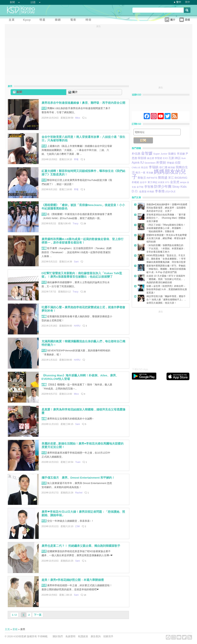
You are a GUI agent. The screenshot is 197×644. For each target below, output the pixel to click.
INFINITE (152, 178)
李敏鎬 (171, 163)
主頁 (7, 629)
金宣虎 (175, 182)
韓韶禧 (142, 158)
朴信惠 (136, 154)
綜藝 (44, 248)
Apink (136, 162)
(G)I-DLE (170, 191)
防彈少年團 (163, 187)
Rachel (79, 493)
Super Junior (160, 154)
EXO (165, 158)
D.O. (135, 191)
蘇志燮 (151, 158)
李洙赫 (150, 173)
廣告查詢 (96, 636)
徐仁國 (163, 167)
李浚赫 (181, 154)
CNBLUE (136, 167)
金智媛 (147, 153)
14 (85, 595)
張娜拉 (172, 154)
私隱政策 (83, 636)
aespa (183, 182)
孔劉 (171, 158)
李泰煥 (160, 191)
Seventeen (150, 163)
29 (85, 224)
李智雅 (149, 187)
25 (85, 292)
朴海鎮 (151, 191)
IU (142, 162)
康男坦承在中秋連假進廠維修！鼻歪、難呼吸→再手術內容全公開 (83, 103)
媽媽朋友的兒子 (159, 174)
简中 (188, 2)
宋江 (171, 178)
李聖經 (158, 158)
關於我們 (58, 636)
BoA (184, 158)
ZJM (77, 526)
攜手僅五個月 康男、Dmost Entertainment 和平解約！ (78, 478)
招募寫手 (108, 636)
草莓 (76, 159)
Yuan (78, 462)
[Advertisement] (161, 338)
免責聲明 (70, 636)
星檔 (15, 629)
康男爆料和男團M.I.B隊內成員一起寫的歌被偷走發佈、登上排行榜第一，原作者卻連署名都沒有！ (83, 241)
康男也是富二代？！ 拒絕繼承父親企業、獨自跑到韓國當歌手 (81, 546)
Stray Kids (179, 187)
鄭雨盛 (163, 178)
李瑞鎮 (154, 167)
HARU (77, 326)
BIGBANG (181, 178)
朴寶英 (161, 182)
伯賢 (178, 163)
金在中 (143, 182)
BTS (167, 182)
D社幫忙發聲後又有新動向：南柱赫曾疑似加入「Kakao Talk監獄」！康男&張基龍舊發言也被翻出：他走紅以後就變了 (82, 275)
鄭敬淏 (142, 178)
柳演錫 (171, 167)
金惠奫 (143, 191)
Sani (76, 262)
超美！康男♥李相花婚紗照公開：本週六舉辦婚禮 (73, 580)
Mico (78, 118)
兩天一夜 (140, 173)
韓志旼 (144, 167)
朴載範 (136, 182)
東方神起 (153, 182)
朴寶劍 (161, 162)
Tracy (76, 224)
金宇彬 (140, 187)
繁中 (179, 2)
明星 (44, 108)
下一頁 (38, 615)
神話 (178, 158)
